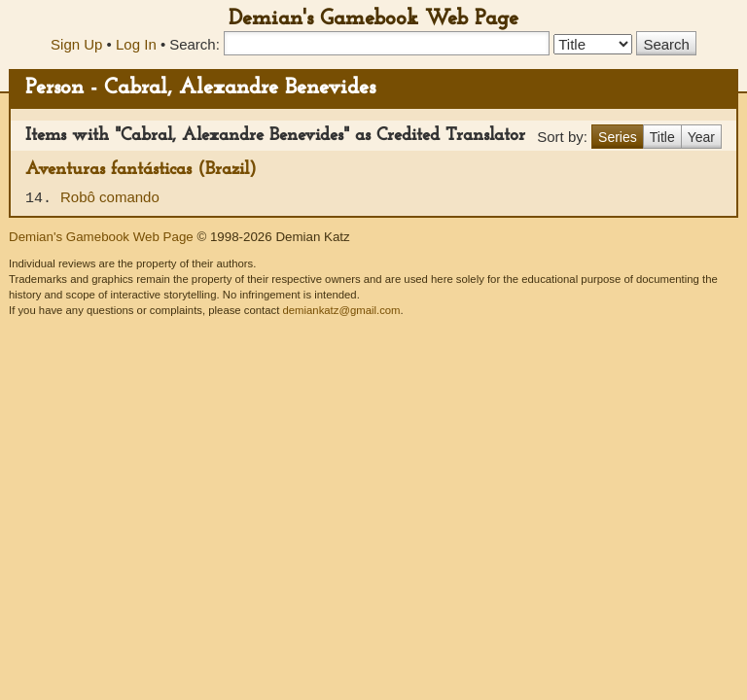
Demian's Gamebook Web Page (373, 19)
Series (618, 137)
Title (662, 137)
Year (701, 137)
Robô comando (110, 197)
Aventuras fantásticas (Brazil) (141, 170)
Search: (195, 44)
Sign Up (76, 44)
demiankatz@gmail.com (341, 310)
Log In (136, 44)
